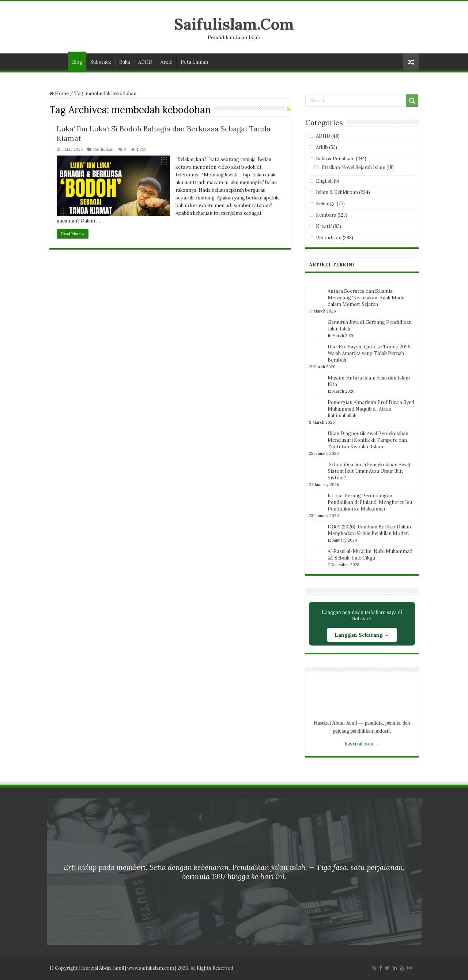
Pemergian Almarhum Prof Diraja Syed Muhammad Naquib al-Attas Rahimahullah (371, 409)
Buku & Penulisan (335, 159)
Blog (77, 62)
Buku (125, 62)
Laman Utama (59, 61)
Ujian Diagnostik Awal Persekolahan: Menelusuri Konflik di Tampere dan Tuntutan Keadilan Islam (369, 440)
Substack (101, 62)
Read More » (73, 234)
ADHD (145, 62)
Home (59, 93)
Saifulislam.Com (234, 24)
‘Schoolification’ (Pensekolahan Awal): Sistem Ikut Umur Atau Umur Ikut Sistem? (369, 471)
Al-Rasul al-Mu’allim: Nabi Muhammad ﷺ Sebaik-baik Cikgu (370, 555)
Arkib (167, 62)
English (324, 181)
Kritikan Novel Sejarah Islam (353, 167)
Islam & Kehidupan (337, 192)
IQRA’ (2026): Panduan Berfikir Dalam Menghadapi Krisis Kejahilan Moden (369, 530)
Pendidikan (103, 149)
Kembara (326, 215)
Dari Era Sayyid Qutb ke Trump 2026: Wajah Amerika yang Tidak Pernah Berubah (370, 353)
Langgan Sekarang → (362, 635)
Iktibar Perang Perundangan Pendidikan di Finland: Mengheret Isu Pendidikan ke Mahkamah (370, 502)
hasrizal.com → (362, 744)
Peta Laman (194, 62)
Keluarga (326, 204)
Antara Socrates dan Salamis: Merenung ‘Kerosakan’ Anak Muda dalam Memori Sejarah (366, 298)
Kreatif (324, 226)
